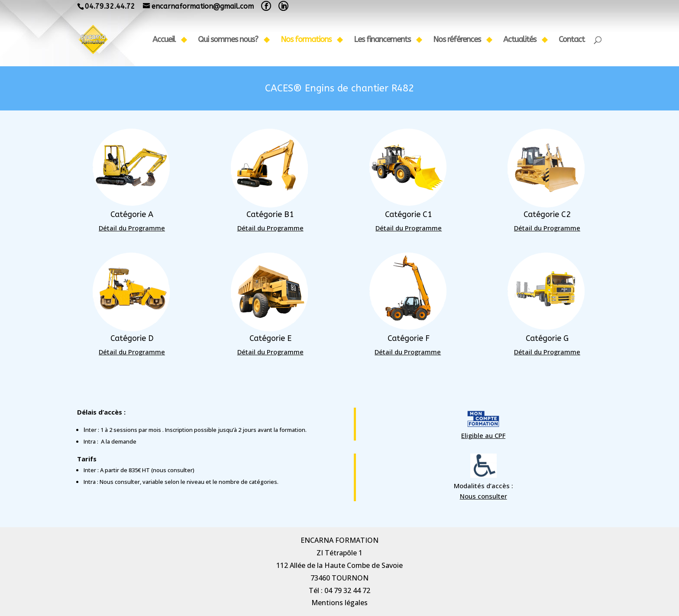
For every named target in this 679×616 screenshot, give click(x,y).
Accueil (164, 40)
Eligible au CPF (57, 435)
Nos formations (306, 40)
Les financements (382, 40)
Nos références (457, 40)
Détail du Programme (160, 228)
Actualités (520, 40)
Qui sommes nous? (228, 40)
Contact (572, 40)
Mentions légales (339, 603)
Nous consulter (57, 496)
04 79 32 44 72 (347, 590)
